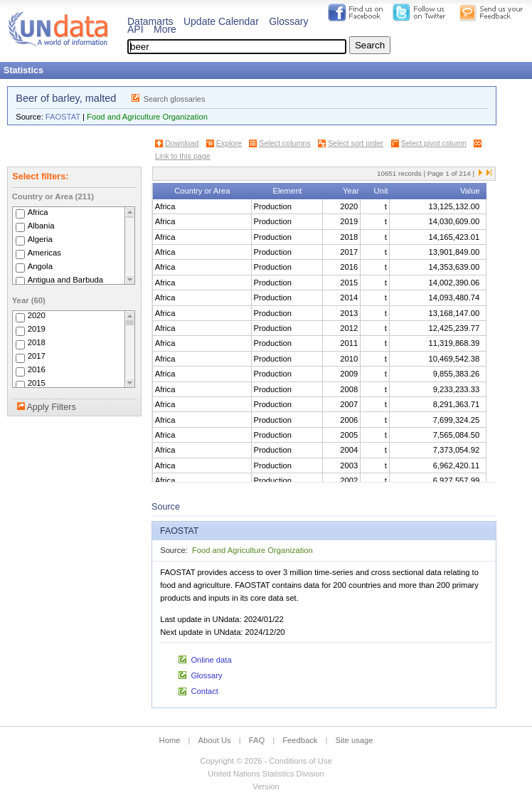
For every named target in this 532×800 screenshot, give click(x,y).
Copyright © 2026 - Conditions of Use (266, 761)
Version (266, 786)
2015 (37, 384)
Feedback (300, 740)
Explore (229, 143)
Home (170, 740)
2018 (37, 343)
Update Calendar (221, 21)
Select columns (284, 143)
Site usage (355, 740)
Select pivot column (434, 143)
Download (182, 143)
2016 (37, 370)
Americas (44, 253)
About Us (215, 740)
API (135, 29)
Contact (204, 691)
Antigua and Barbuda (65, 280)
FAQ (257, 740)
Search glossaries (175, 99)
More (165, 29)
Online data (211, 660)
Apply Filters (51, 407)
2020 (37, 316)
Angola (40, 266)
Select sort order (356, 143)
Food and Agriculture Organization (147, 117)
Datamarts (150, 21)
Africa (38, 212)
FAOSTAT (63, 117)
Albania (41, 226)
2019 (37, 330)
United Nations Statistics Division (266, 774)
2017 (37, 357)
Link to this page (183, 156)
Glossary (288, 21)
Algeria (40, 239)
